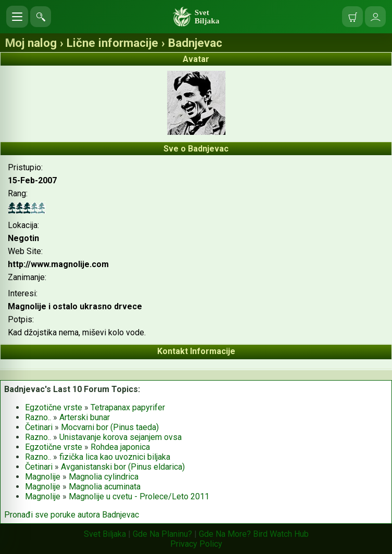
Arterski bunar (85, 417)
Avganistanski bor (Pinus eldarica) (123, 467)
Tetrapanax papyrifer (128, 407)
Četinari (39, 427)
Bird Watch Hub (281, 534)
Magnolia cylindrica (104, 477)
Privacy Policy (196, 544)
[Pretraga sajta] (41, 17)
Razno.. (38, 417)
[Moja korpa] (352, 17)
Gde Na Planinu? (162, 534)
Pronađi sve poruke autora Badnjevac (72, 515)
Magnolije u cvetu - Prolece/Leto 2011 (139, 496)
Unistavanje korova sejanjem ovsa (121, 437)
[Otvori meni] (17, 17)
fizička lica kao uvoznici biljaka (115, 457)
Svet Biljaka (105, 534)
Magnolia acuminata (105, 487)
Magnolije (43, 477)
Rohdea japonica (120, 447)
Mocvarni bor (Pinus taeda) (110, 427)
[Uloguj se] (375, 17)
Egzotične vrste (54, 407)
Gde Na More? (225, 534)
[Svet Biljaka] (196, 17)
